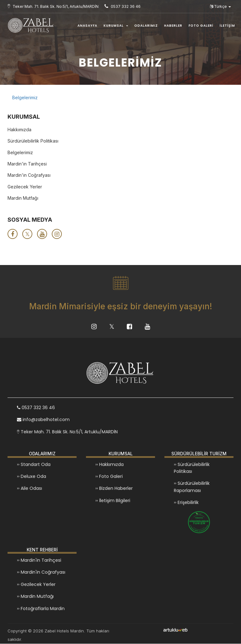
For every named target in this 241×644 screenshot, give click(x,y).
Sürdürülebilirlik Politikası (33, 141)
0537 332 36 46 (36, 408)
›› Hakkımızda (110, 465)
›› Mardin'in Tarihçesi (39, 560)
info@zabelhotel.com (43, 420)
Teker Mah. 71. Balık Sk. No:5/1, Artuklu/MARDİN (67, 432)
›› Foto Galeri (109, 477)
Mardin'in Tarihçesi (27, 164)
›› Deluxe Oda (32, 477)
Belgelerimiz (25, 97)
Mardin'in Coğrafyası (29, 175)
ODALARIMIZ (146, 26)
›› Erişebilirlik (186, 503)
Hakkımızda (19, 130)
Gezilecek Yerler (25, 187)
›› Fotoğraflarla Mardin (41, 609)
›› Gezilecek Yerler (36, 585)
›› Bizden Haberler (114, 489)
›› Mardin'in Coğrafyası (41, 572)
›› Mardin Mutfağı (35, 597)
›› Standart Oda (34, 465)
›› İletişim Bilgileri (113, 501)
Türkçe (220, 6)
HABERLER (173, 26)
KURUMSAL (116, 26)
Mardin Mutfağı (23, 198)
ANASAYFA (87, 26)
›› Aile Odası (29, 489)
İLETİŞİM (227, 26)
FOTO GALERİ (201, 26)
